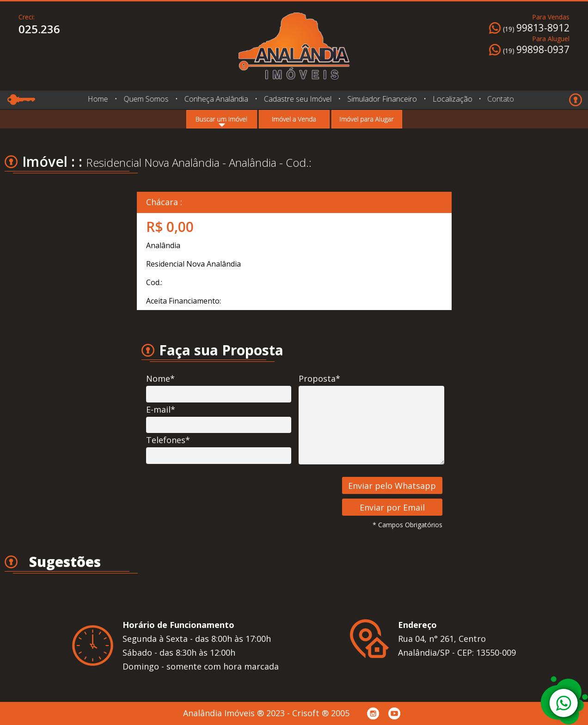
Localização (451, 99)
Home (98, 99)
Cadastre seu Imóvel (297, 99)
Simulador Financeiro (382, 99)
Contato (498, 99)
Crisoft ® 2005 (321, 713)
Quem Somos (146, 99)
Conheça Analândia (216, 99)
